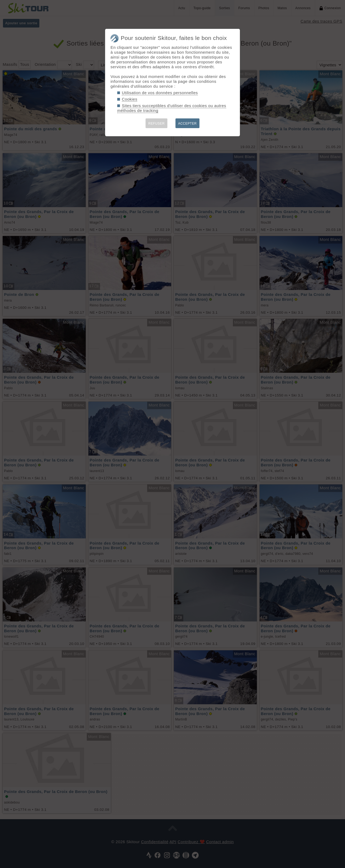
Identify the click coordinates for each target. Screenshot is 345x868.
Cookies (130, 99)
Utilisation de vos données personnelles (160, 93)
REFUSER (156, 124)
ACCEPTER (187, 124)
